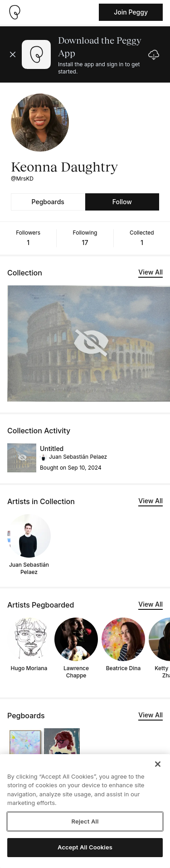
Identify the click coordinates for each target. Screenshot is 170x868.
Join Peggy (131, 12)
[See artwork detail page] (22, 458)
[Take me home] (15, 12)
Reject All (85, 821)
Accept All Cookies (85, 847)
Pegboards (48, 202)
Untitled (52, 449)
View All (151, 272)
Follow (122, 202)
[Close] (158, 764)
